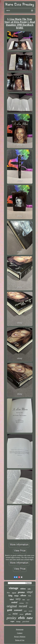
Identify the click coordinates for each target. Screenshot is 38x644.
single (31, 607)
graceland (26, 621)
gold (10, 610)
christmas (21, 603)
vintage (14, 588)
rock (10, 614)
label (12, 599)
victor (21, 614)
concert (18, 610)
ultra (27, 603)
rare (30, 618)
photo (28, 614)
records (30, 611)
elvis (21, 618)
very (18, 599)
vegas (12, 621)
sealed (14, 602)
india (29, 589)
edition (23, 589)
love (24, 600)
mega (16, 596)
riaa (29, 596)
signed (14, 593)
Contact (20, 633)
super (28, 600)
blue (8, 593)
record (23, 606)
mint (15, 614)
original (12, 606)
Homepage (20, 629)
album (23, 595)
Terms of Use (20, 640)
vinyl (30, 592)
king (10, 596)
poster (25, 611)
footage (18, 622)
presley (11, 618)
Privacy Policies (20, 637)
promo (21, 592)
